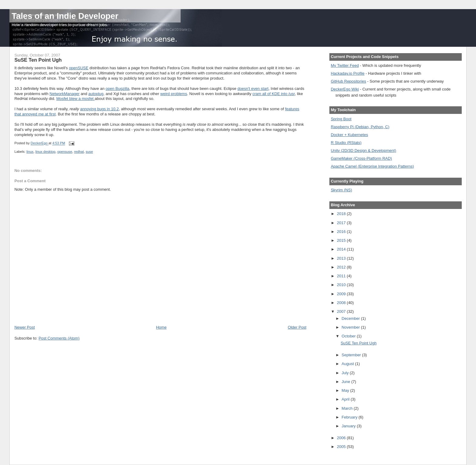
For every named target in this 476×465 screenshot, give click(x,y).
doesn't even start (253, 89)
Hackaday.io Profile (348, 73)
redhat (79, 152)
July (346, 373)
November (351, 327)
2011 (342, 276)
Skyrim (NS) (342, 190)
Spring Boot (341, 119)
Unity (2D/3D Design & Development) (364, 150)
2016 (342, 232)
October (349, 336)
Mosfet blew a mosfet (75, 99)
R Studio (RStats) (346, 143)
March (348, 408)
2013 (342, 258)
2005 (342, 447)
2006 (342, 438)
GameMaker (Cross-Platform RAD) (362, 158)
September (352, 355)
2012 (342, 267)
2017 (342, 223)
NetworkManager (65, 94)
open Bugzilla (117, 89)
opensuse (65, 152)
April (346, 399)
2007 (342, 311)
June (346, 382)
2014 (342, 249)
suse (89, 152)
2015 (342, 240)
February (350, 417)
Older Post (297, 327)
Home (161, 327)
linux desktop (45, 152)
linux (30, 152)
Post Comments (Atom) (59, 338)
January (349, 426)
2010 (342, 285)
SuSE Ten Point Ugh (359, 343)
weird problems (174, 94)
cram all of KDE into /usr (274, 94)
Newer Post (24, 327)
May (346, 390)
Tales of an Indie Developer (65, 16)
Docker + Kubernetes (349, 135)
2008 (342, 303)
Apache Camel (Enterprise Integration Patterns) (372, 166)
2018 (342, 214)
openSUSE (79, 68)
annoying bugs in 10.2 (99, 109)
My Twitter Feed (345, 65)
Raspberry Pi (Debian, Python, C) (360, 127)
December (351, 318)
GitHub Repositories (348, 81)
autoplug (96, 94)
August (348, 364)
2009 (342, 294)
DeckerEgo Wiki (345, 89)
